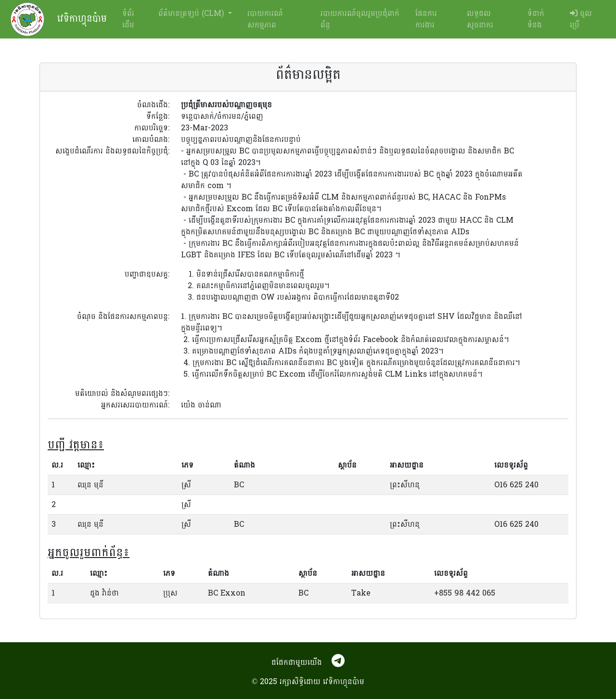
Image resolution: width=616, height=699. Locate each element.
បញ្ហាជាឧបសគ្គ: (147, 275)
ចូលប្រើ (581, 19)
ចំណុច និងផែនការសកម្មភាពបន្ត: (123, 317)
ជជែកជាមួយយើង (297, 662)
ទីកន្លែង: (158, 116)
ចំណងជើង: (153, 105)
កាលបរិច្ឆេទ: (152, 128)
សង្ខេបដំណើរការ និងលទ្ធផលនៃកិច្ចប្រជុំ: (112, 152)
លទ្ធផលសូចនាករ (480, 19)
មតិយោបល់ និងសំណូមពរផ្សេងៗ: (122, 394)
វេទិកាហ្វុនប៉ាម (59, 19)
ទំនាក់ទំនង (536, 19)
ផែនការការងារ (426, 19)
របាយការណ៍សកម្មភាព (265, 19)
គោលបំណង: (151, 140)
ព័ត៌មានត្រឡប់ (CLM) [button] (192, 13)
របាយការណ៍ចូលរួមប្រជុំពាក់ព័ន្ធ (360, 19)
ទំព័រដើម (128, 19)
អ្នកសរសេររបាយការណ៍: (135, 405)
